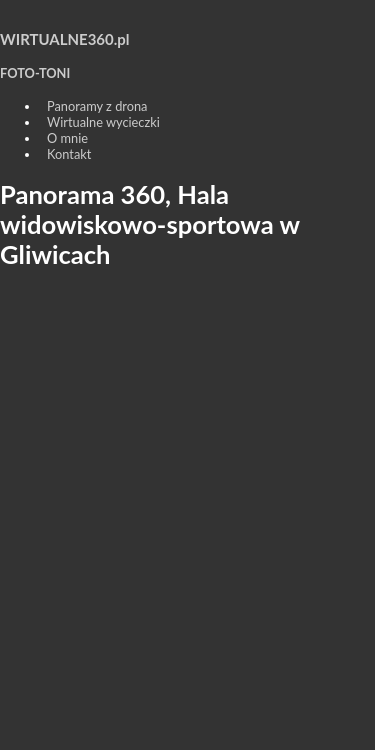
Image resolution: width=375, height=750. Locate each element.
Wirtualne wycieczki (103, 122)
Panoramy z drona (97, 106)
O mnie (67, 138)
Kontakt (69, 154)
